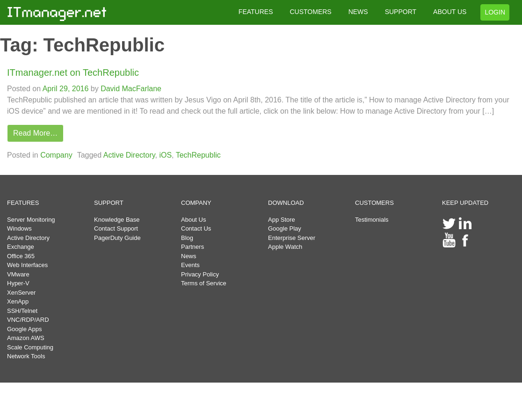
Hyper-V (18, 283)
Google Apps (24, 329)
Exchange (21, 247)
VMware (18, 274)
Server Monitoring (31, 220)
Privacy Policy (200, 274)
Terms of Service (204, 283)
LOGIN (495, 12)
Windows (19, 228)
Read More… (35, 133)
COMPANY (196, 203)
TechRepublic (198, 155)
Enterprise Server (292, 238)
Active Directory (129, 155)
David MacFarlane (130, 89)
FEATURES (256, 12)
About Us (193, 220)
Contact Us (196, 228)
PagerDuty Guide (117, 238)
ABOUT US (450, 12)
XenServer (21, 293)
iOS (165, 155)
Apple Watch (285, 247)
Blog (187, 238)
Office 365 (21, 256)
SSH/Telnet (22, 311)
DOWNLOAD (286, 203)
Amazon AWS (26, 338)
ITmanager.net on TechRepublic (73, 72)
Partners (192, 247)
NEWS (358, 12)
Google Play (285, 228)
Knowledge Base (117, 220)
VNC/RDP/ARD (28, 320)
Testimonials (372, 220)
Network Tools (26, 356)
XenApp (18, 301)
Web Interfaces (27, 265)
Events (190, 265)
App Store (282, 220)
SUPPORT (401, 12)
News (189, 256)
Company (56, 155)
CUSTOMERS (310, 12)
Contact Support (116, 228)
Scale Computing (30, 347)
